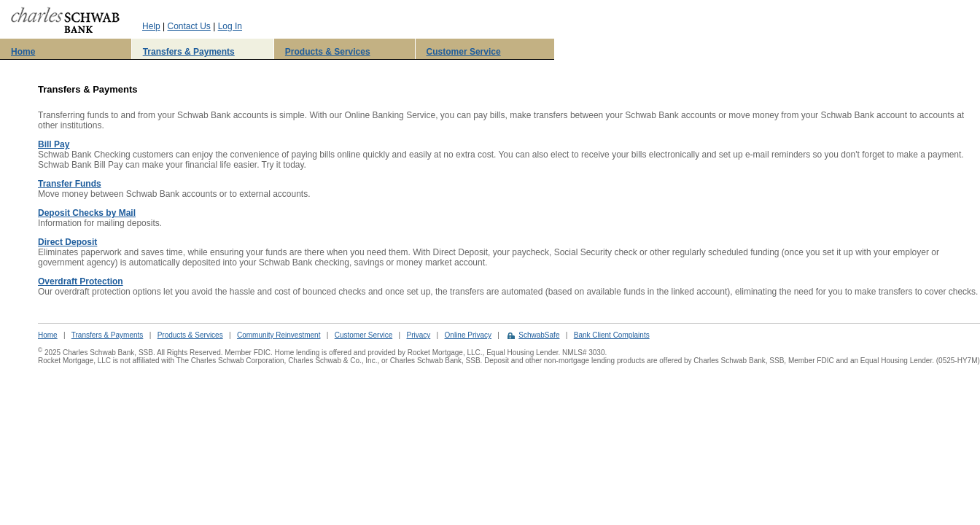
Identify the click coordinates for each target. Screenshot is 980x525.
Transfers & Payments (189, 52)
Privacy (418, 335)
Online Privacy (468, 335)
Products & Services (328, 52)
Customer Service (464, 52)
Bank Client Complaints (612, 335)
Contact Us (188, 26)
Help (151, 26)
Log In (230, 26)
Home (23, 52)
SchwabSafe (539, 335)
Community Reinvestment (279, 335)
